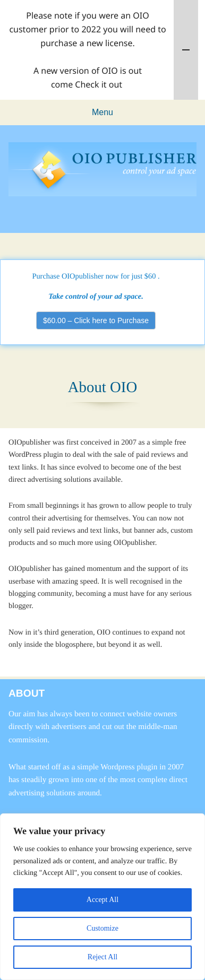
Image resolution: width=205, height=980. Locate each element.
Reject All (102, 957)
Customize (102, 928)
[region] (102, 897)
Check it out (99, 84)
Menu (102, 112)
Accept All (102, 900)
